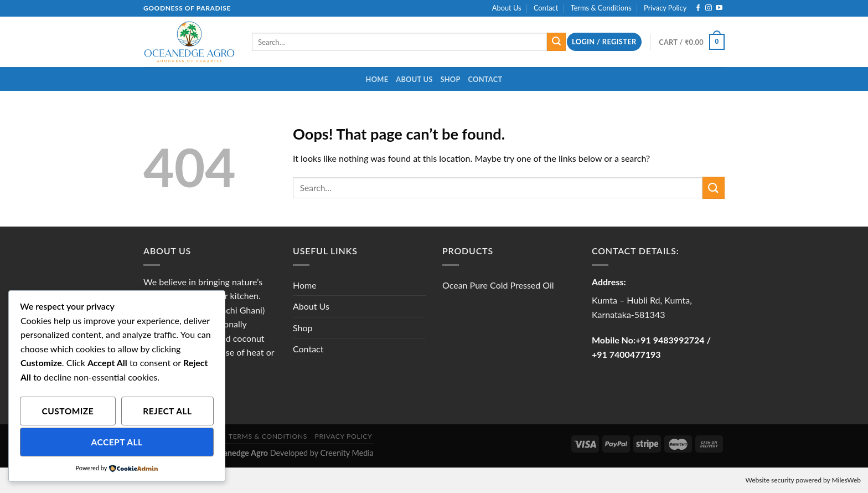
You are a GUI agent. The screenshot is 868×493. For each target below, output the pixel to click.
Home (377, 79)
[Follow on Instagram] (709, 8)
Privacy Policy (665, 8)
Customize (68, 411)
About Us (507, 8)
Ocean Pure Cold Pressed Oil (498, 285)
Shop (450, 79)
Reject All (167, 411)
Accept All (117, 442)
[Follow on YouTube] (719, 8)
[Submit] (556, 42)
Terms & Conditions (601, 8)
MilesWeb (846, 480)
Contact (546, 8)
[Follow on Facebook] (698, 8)
